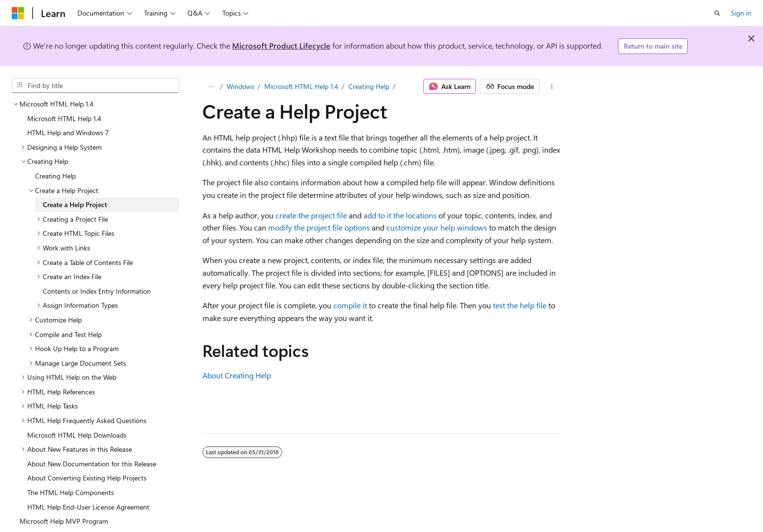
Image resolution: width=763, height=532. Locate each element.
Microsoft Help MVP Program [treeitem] (64, 521)
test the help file (520, 305)
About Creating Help (237, 375)
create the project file (311, 215)
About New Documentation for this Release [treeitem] (92, 464)
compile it (350, 305)
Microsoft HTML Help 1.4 (301, 86)
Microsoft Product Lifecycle (281, 45)
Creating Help (369, 86)
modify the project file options (319, 227)
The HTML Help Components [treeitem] (71, 492)
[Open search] (717, 13)
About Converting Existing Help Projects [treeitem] (87, 478)
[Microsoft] (18, 13)
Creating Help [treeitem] (55, 176)
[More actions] (552, 87)
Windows (240, 86)
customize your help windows (437, 227)
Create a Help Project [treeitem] (75, 204)
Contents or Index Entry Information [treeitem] (97, 291)
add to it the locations (400, 215)
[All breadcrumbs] (211, 87)
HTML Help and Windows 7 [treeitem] (68, 133)
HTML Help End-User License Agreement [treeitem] (88, 507)
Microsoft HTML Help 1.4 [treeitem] (64, 118)
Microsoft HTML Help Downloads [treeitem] (77, 435)
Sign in (741, 13)
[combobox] (95, 86)
